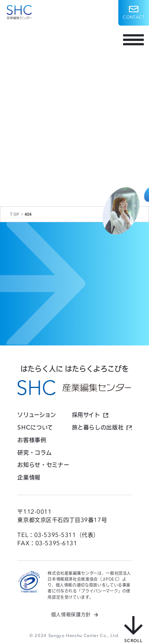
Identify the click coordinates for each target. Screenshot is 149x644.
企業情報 (29, 477)
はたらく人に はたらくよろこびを (74, 369)
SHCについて (35, 427)
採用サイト (86, 415)
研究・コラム (34, 453)
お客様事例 (32, 440)
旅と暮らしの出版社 (98, 427)
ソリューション (37, 415)
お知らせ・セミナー (43, 465)
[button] (134, 13)
